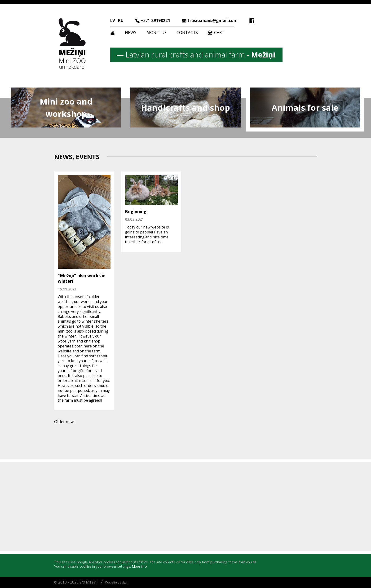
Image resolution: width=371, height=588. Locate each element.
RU (121, 20)
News (131, 33)
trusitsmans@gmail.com (212, 20)
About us (157, 33)
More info (139, 566)
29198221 (155, 20)
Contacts (187, 33)
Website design (116, 582)
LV (113, 20)
